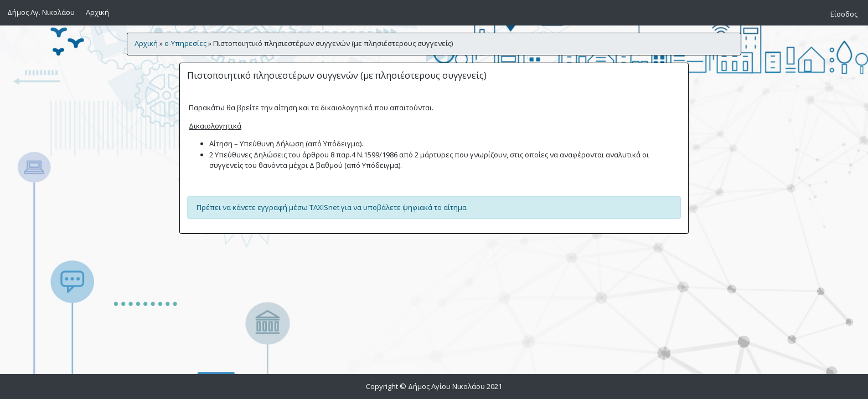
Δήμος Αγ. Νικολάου (41, 12)
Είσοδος (844, 14)
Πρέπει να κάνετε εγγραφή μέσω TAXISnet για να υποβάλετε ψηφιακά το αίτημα (332, 207)
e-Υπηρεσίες (185, 43)
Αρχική (99, 12)
